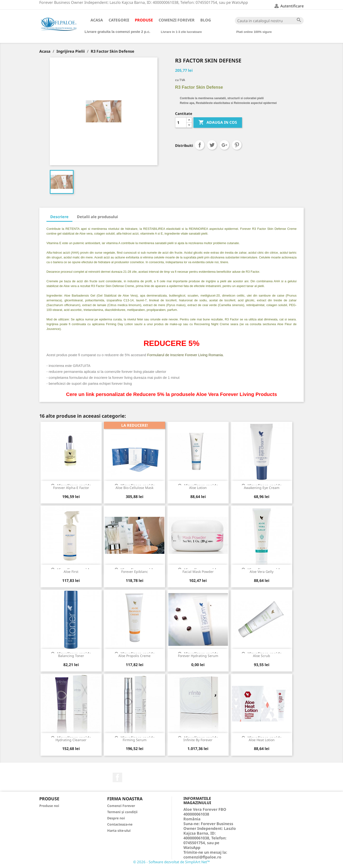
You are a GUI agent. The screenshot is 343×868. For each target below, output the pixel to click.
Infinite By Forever (198, 740)
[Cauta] (269, 21)
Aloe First (71, 572)
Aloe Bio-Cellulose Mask (134, 488)
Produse (144, 20)
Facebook (117, 777)
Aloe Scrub (262, 656)
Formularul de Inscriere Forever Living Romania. (186, 355)
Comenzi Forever (177, 20)
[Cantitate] (181, 123)
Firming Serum (135, 740)
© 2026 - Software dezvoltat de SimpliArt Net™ (171, 862)
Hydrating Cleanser (71, 740)
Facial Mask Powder (198, 572)
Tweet (212, 145)
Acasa (97, 20)
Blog (206, 20)
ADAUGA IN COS (218, 123)
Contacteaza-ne (120, 824)
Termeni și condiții (122, 812)
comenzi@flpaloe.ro (202, 857)
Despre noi (116, 818)
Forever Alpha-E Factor (71, 488)
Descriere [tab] (59, 217)
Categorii (119, 20)
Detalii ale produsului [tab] (97, 217)
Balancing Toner (71, 656)
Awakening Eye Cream (262, 488)
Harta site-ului (119, 830)
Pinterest (237, 145)
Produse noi (49, 806)
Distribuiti (200, 145)
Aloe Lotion (198, 488)
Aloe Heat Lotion (262, 740)
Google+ (224, 145)
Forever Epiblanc (135, 572)
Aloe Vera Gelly (262, 572)
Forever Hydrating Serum (198, 656)
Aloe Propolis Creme (134, 656)
